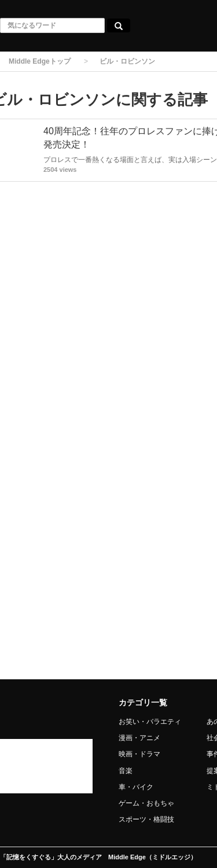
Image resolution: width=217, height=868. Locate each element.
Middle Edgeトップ (40, 61)
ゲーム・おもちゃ (146, 803)
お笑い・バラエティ (150, 722)
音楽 (126, 771)
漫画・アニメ (139, 738)
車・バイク (136, 787)
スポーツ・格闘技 (146, 819)
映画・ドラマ (139, 754)
